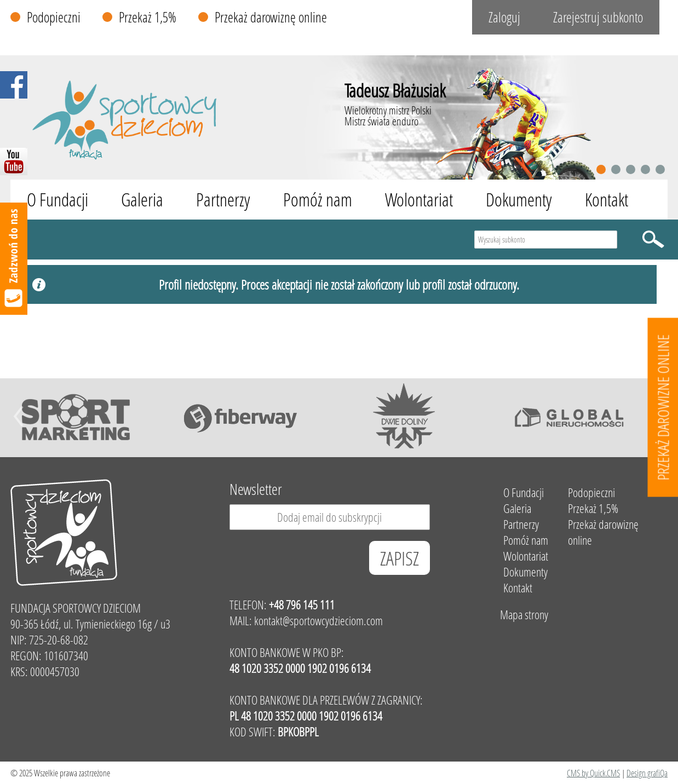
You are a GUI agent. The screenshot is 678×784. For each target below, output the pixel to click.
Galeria (142, 200)
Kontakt (607, 200)
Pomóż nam (318, 200)
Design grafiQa (647, 773)
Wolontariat (419, 200)
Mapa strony (524, 615)
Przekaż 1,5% (148, 17)
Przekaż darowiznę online (271, 17)
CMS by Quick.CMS (593, 773)
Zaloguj (504, 17)
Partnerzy (223, 200)
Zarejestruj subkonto (598, 17)
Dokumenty (519, 200)
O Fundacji (58, 200)
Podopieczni (54, 17)
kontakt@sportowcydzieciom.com (318, 621)
